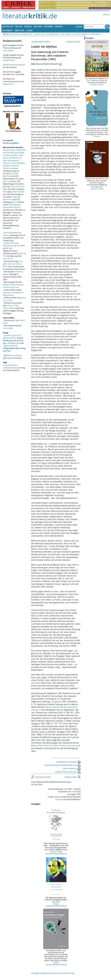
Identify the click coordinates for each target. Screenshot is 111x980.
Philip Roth (21, 150)
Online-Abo (8, 84)
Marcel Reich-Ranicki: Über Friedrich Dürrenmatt (55, 745)
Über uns (19, 30)
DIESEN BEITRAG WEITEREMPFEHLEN (63, 765)
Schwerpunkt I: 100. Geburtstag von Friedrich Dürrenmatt (74, 34)
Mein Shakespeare (11, 160)
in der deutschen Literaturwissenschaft (12, 366)
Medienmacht (9, 60)
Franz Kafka (8, 328)
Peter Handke (18, 192)
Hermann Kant (9, 163)
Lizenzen (59, 799)
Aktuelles (8, 26)
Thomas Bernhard (11, 175)
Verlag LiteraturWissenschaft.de (56, 905)
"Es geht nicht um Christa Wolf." (13, 264)
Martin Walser (12, 155)
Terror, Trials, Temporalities (11, 307)
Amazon (97, 136)
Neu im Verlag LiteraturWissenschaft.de (56, 853)
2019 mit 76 (8, 259)
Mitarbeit (8, 30)
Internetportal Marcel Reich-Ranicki (12, 206)
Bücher (38, 26)
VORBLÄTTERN (73, 42)
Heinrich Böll (8, 153)
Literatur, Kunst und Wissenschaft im (13, 338)
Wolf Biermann (15, 158)
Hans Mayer (8, 50)
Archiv (19, 26)
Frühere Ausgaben (19, 34)
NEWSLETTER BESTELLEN (68, 772)
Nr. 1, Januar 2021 (37, 34)
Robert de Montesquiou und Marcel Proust (13, 286)
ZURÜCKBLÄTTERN (40, 42)
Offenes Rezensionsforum (14, 65)
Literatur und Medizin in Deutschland (13, 294)
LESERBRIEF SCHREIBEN (68, 762)
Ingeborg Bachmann (11, 198)
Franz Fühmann (18, 186)
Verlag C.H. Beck (97, 84)
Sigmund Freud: (14, 348)
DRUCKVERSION (72, 769)
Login (29, 30)
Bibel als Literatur (15, 355)
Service (59, 26)
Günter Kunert (9, 150)
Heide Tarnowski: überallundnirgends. (12, 244)
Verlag (106, 14)
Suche (79, 27)
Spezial (28, 26)
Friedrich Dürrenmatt (11, 167)
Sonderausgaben (11, 143)
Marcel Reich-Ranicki (47, 64)
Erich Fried (7, 181)
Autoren (48, 26)
